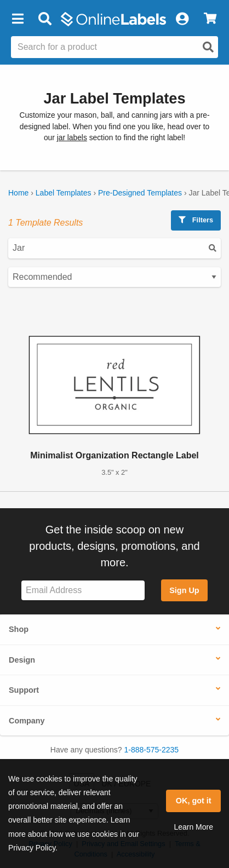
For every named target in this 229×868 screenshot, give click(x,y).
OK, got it (194, 801)
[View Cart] (210, 19)
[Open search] (208, 47)
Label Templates (64, 193)
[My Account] (182, 19)
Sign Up (184, 590)
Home (18, 193)
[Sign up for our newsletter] (83, 591)
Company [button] (27, 721)
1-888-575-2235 (152, 750)
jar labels (72, 138)
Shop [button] (19, 629)
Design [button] (22, 660)
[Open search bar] (45, 19)
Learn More (193, 827)
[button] (18, 19)
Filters (196, 220)
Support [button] (24, 690)
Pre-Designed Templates (140, 193)
